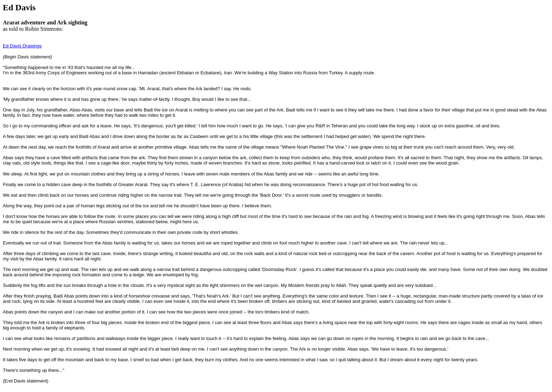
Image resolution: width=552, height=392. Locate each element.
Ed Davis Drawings (22, 46)
